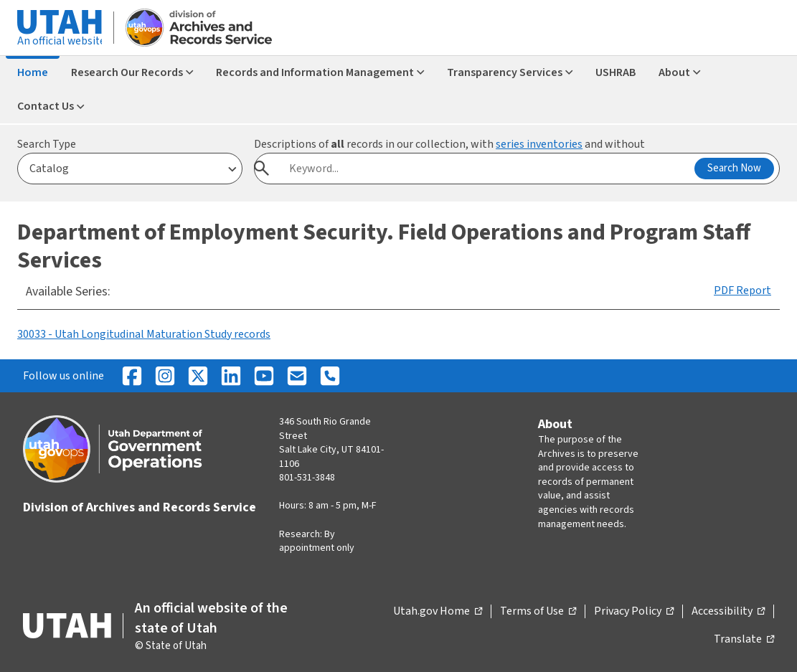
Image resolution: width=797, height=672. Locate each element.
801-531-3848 (307, 478)
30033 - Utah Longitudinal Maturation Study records (144, 334)
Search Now (734, 168)
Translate (744, 640)
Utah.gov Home (438, 612)
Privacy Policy (634, 612)
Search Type (47, 144)
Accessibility (728, 612)
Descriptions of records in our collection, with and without (449, 144)
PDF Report (742, 290)
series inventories (539, 144)
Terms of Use (538, 612)
